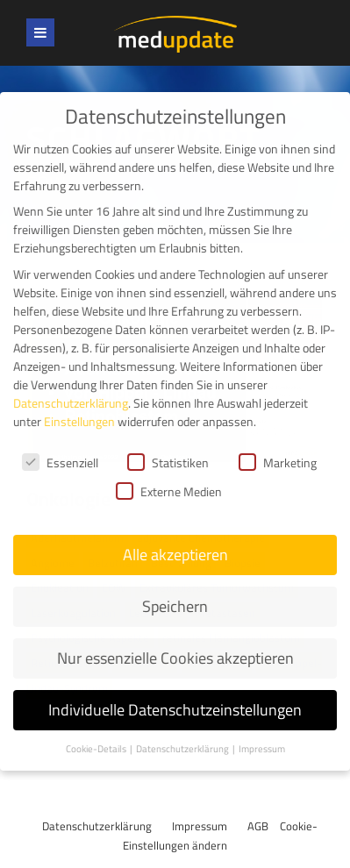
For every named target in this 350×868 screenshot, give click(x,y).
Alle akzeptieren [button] (175, 538)
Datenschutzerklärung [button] (183, 731)
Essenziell (60, 446)
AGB (258, 826)
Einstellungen (79, 404)
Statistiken (168, 446)
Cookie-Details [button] (97, 731)
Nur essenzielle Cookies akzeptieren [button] (175, 640)
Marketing (278, 446)
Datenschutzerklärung (97, 826)
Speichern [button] (175, 590)
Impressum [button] (262, 731)
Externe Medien (169, 475)
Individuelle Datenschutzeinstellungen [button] (175, 692)
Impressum (200, 826)
